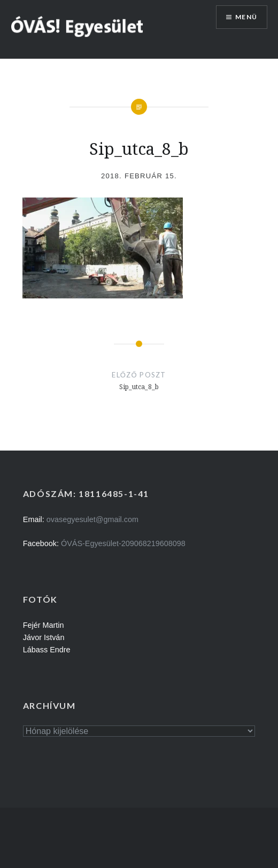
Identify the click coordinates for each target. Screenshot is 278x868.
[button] (78, 26)
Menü (246, 17)
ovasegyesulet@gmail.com (92, 519)
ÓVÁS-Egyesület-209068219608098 (123, 543)
